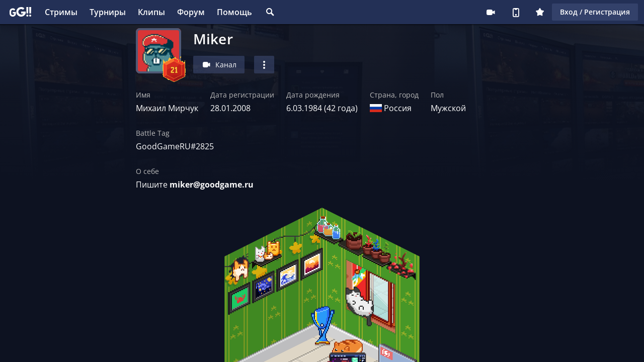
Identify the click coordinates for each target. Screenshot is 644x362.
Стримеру (491, 12)
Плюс (540, 12)
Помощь (234, 12)
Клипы (151, 12)
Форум (191, 12)
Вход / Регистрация (595, 12)
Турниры (108, 12)
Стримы (61, 12)
